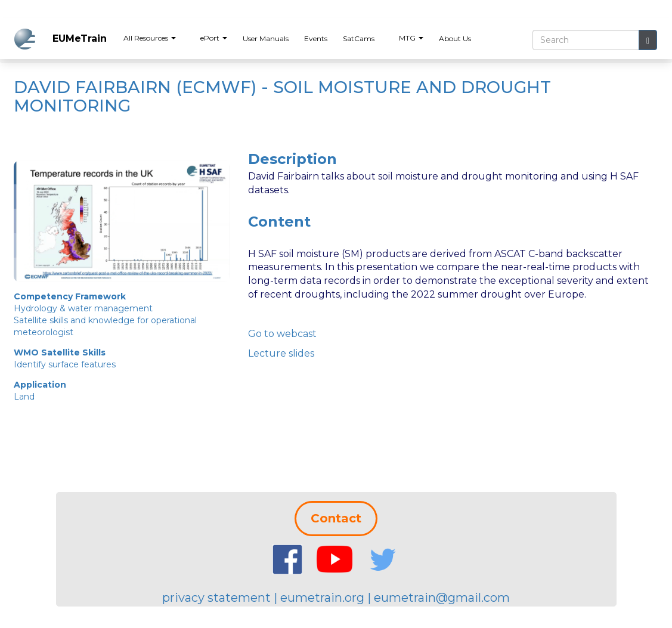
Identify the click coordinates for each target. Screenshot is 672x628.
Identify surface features (65, 364)
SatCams (359, 38)
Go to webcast (282, 334)
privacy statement (216, 598)
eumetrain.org (322, 598)
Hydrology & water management (83, 308)
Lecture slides (281, 353)
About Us (455, 38)
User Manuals (266, 38)
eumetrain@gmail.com (442, 598)
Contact (336, 518)
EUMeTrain (80, 38)
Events (316, 38)
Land (24, 397)
